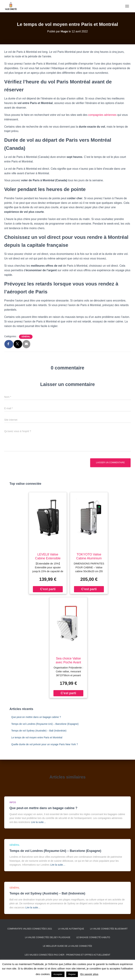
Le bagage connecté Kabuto (93, 937)
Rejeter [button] (72, 974)
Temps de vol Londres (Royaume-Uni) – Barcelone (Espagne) (45, 724)
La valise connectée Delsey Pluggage (48, 937)
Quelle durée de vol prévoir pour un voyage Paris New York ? (45, 744)
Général (26, 337)
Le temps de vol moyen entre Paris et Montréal (37, 737)
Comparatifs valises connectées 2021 (30, 929)
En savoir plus (89, 974)
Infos (13, 802)
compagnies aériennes (102, 115)
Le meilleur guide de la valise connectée (67, 946)
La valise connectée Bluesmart (109, 929)
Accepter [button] (58, 974)
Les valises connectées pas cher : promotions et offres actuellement (68, 955)
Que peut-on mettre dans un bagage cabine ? (36, 717)
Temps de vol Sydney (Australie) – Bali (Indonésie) (39, 731)
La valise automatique (71, 929)
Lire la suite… (39, 822)
